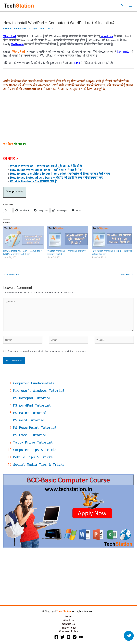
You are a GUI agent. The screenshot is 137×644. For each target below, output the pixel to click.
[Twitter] (62, 637)
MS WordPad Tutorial (32, 405)
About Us (68, 620)
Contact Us (68, 624)
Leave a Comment (12, 28)
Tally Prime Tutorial (33, 442)
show (20, 192)
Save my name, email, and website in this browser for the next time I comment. (47, 351)
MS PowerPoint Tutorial (35, 428)
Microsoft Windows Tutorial (39, 391)
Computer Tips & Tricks (35, 450)
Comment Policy (68, 631)
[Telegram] (75, 637)
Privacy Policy (68, 628)
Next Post (127, 274)
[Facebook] (56, 637)
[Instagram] (68, 637)
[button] (122, 6)
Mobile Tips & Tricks (33, 457)
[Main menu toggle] (131, 6)
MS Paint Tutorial (30, 413)
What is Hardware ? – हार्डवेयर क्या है (33, 181)
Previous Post (12, 274)
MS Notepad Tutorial (32, 398)
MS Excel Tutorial (30, 435)
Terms (69, 617)
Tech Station (64, 611)
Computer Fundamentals (34, 383)
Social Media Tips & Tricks (39, 465)
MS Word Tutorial (29, 420)
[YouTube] (81, 637)
